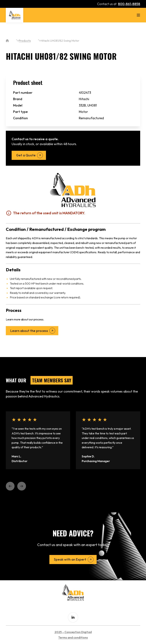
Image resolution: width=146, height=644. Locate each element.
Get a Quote (26, 155)
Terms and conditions (73, 637)
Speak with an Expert (70, 559)
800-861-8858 (129, 4)
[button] (10, 486)
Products (25, 41)
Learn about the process (29, 331)
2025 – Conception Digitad (73, 632)
